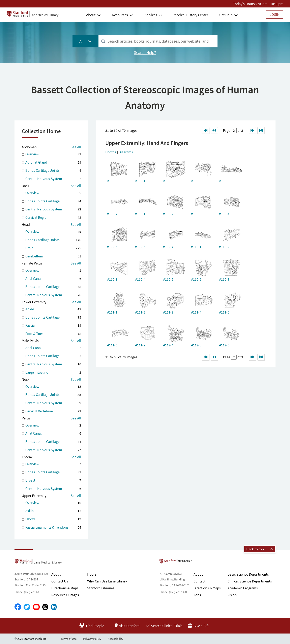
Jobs (197, 595)
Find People (92, 626)
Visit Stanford (127, 626)
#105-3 (112, 181)
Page (227, 130)
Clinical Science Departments (250, 581)
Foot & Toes (51, 334)
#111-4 (196, 312)
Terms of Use (69, 639)
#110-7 (224, 279)
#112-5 (196, 345)
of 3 (240, 130)
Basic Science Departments (248, 574)
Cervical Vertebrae (51, 411)
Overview (51, 154)
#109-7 (168, 247)
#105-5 (168, 181)
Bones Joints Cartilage (51, 201)
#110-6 (196, 279)
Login (275, 14)
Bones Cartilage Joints (51, 171)
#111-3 (168, 312)
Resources (120, 15)
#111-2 (140, 312)
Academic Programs (243, 588)
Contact (199, 581)
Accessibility (115, 639)
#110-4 (140, 279)
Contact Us (60, 581)
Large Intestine (51, 373)
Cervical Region (51, 218)
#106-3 (224, 181)
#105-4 (140, 181)
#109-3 (196, 214)
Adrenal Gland (51, 163)
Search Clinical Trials (164, 626)
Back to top (260, 549)
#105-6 (196, 181)
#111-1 (112, 312)
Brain (51, 248)
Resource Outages (65, 595)
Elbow (51, 519)
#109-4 (224, 214)
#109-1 (140, 214)
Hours (92, 574)
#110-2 (224, 247)
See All (76, 147)
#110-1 (196, 247)
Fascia (51, 326)
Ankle (51, 309)
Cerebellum (51, 256)
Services (151, 15)
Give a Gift (198, 626)
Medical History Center (191, 15)
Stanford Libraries (101, 588)
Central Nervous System (51, 179)
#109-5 (112, 247)
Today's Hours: (244, 4)
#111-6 (112, 345)
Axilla (51, 511)
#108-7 (112, 214)
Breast (51, 480)
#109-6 (140, 247)
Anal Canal (51, 279)
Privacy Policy (92, 639)
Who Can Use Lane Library (107, 581)
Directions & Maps (65, 588)
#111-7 (140, 345)
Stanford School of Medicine (199, 562)
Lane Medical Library (44, 15)
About (91, 15)
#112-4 (168, 345)
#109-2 (168, 214)
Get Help (226, 15)
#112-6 (224, 345)
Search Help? (145, 52)
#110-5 (168, 279)
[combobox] (158, 41)
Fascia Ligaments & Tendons (51, 527)
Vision (232, 595)
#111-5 (224, 312)
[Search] (103, 42)
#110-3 (112, 279)
